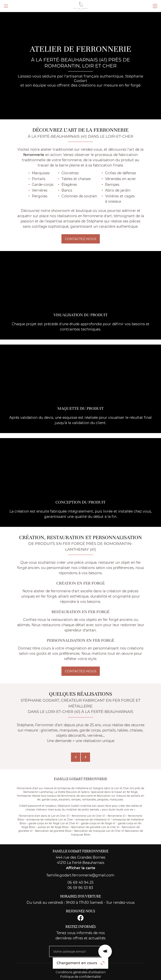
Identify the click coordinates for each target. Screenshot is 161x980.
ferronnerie (34, 155)
